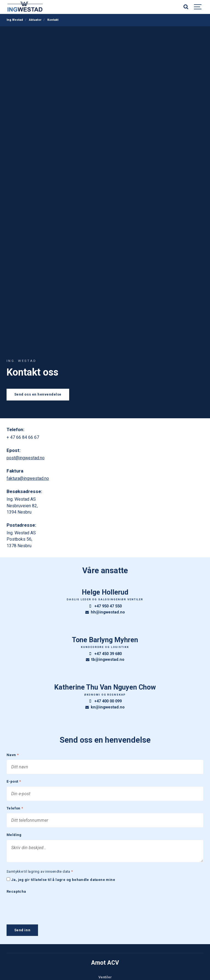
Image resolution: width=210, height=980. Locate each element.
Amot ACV (105, 966)
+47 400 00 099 (105, 701)
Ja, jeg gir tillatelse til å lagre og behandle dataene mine (63, 883)
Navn (13, 755)
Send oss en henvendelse (38, 394)
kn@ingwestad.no (105, 707)
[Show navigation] (198, 7)
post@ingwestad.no (26, 458)
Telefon (15, 810)
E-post (14, 782)
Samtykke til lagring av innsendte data (40, 875)
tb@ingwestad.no (105, 660)
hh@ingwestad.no (105, 612)
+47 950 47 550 (105, 606)
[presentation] (48, 910)
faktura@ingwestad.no (28, 478)
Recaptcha (16, 895)
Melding (14, 838)
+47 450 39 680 (105, 654)
